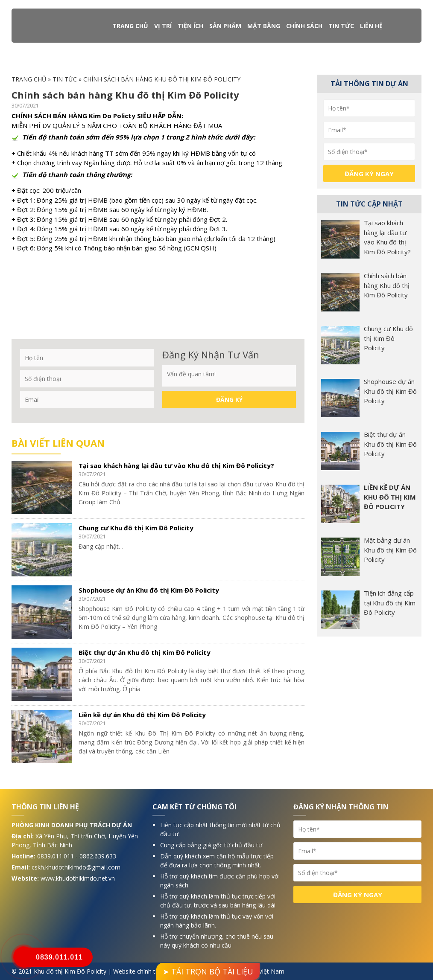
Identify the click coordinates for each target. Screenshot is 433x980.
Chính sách (304, 26)
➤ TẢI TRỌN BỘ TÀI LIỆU (208, 971)
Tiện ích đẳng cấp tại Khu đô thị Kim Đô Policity (390, 603)
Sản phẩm (225, 26)
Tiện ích (190, 26)
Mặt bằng (264, 26)
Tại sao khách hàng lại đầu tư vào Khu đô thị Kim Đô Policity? (176, 465)
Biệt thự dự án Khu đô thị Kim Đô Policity (145, 652)
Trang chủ (130, 26)
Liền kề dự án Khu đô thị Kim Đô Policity (142, 715)
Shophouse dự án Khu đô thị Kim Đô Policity (149, 590)
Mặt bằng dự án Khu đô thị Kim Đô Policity (390, 550)
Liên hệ (371, 26)
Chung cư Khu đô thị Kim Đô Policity (136, 528)
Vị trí (163, 26)
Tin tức (341, 26)
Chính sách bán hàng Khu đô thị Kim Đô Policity (387, 285)
